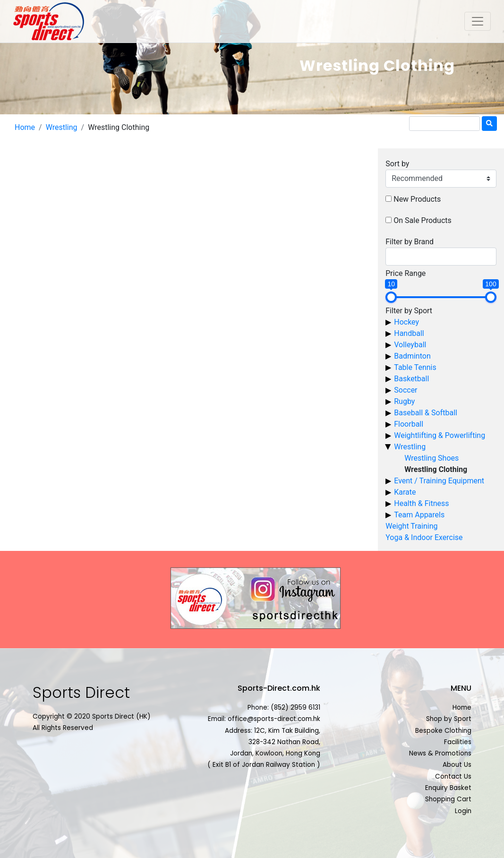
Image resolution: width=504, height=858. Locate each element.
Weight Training (411, 526)
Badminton (412, 356)
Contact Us (453, 776)
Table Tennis (415, 367)
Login (463, 811)
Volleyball (410, 345)
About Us (457, 765)
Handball (409, 333)
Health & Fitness (421, 503)
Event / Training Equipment (439, 481)
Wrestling (62, 127)
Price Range (406, 273)
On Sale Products (423, 220)
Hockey (406, 322)
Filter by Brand (410, 242)
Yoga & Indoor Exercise (424, 537)
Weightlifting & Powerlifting (440, 435)
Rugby (404, 401)
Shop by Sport (449, 719)
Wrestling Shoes (431, 458)
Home (25, 127)
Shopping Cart (448, 799)
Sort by (397, 164)
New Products (417, 199)
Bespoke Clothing (443, 731)
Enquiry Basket (448, 788)
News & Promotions (440, 753)
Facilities (458, 742)
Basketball (411, 379)
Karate (405, 492)
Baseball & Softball (426, 413)
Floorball (409, 424)
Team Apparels (419, 515)
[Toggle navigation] (478, 21)
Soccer (406, 390)
